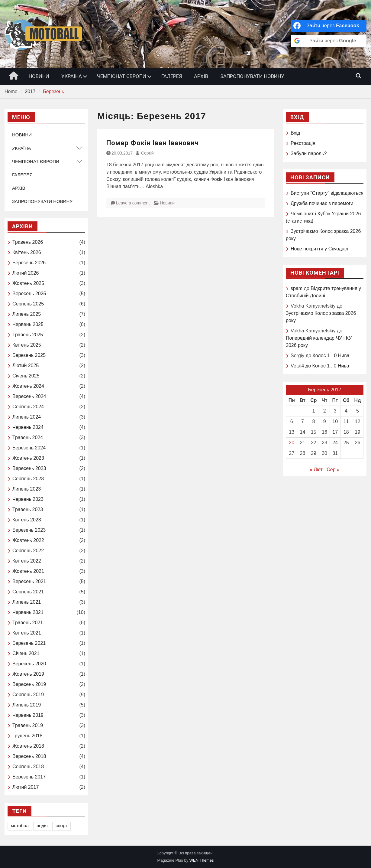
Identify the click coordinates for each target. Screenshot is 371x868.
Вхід (295, 133)
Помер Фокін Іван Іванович (152, 143)
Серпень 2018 (28, 767)
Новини (167, 203)
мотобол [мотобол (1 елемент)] (20, 826)
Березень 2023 (29, 530)
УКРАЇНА (72, 76)
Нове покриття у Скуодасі (319, 249)
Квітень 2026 (27, 252)
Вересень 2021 (29, 581)
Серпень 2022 (28, 551)
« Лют (316, 470)
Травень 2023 (28, 509)
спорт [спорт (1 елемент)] (61, 826)
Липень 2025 (27, 314)
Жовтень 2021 (28, 571)
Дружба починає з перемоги (322, 203)
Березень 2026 (29, 263)
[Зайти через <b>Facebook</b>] (329, 26)
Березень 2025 (29, 355)
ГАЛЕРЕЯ (172, 76)
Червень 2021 (28, 612)
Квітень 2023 (27, 520)
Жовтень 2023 (28, 458)
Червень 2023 (28, 499)
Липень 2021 (27, 602)
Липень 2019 (27, 705)
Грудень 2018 (27, 736)
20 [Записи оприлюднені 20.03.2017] (292, 443)
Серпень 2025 (28, 304)
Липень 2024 (27, 417)
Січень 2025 (26, 376)
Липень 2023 (27, 489)
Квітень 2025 (27, 345)
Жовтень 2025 (28, 283)
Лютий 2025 (26, 365)
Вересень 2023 (29, 468)
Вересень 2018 (29, 756)
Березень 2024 (29, 448)
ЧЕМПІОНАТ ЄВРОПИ (122, 76)
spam (297, 288)
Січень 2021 (26, 653)
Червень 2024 (28, 427)
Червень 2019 (28, 715)
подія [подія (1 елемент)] (42, 826)
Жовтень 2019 (28, 674)
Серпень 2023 (28, 479)
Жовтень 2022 (28, 540)
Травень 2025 (28, 335)
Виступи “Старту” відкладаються (327, 193)
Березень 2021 (29, 643)
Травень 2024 (28, 437)
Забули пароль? (309, 153)
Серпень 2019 (28, 695)
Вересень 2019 (29, 684)
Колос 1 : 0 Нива (331, 356)
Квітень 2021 (27, 633)
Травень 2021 (28, 623)
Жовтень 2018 (28, 746)
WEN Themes (202, 860)
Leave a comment (133, 203)
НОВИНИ (39, 76)
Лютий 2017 (26, 787)
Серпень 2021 (28, 592)
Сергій (147, 153)
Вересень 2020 (29, 664)
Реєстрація (303, 143)
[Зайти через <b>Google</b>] (329, 41)
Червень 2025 (28, 324)
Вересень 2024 (29, 396)
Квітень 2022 (27, 561)
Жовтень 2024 (28, 386)
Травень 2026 (28, 242)
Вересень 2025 (29, 294)
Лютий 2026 (26, 273)
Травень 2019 (28, 725)
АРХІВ (201, 76)
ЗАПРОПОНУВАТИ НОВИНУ (252, 76)
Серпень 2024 (28, 407)
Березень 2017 (29, 777)
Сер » (333, 470)
